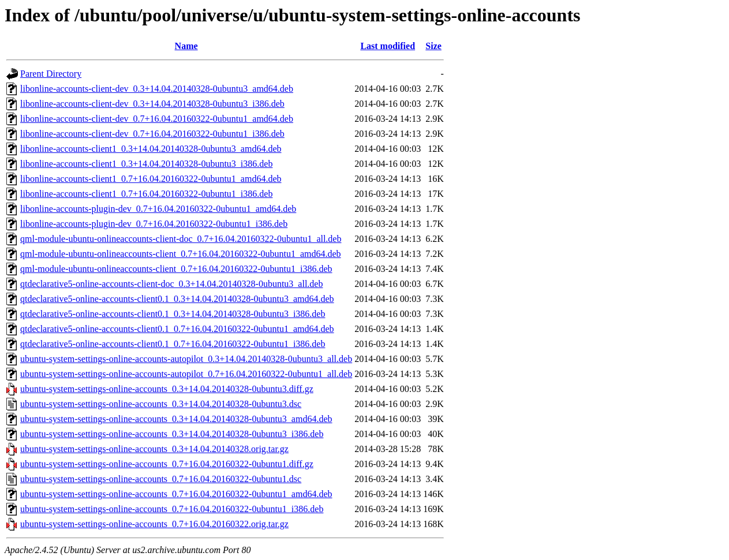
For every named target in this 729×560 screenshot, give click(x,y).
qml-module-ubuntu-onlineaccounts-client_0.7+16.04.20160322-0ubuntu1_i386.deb (176, 269)
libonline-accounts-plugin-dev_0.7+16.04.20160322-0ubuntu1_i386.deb (154, 224)
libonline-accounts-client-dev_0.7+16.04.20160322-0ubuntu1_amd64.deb (157, 119)
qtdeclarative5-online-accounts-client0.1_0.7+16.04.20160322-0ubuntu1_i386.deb (173, 344)
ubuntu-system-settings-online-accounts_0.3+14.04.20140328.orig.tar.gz (154, 449)
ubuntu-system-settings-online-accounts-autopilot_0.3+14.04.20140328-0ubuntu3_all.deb (186, 359)
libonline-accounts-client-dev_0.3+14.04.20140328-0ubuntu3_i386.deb (152, 104)
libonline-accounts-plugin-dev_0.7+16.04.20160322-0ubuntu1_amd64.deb (158, 209)
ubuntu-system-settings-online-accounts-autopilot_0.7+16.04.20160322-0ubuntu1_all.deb (186, 374)
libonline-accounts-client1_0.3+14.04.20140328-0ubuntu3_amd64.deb (151, 149)
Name (186, 46)
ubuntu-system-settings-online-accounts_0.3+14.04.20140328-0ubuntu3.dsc (161, 404)
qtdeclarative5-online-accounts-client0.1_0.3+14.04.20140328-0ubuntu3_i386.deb (173, 314)
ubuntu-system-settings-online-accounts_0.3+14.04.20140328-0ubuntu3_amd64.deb (176, 419)
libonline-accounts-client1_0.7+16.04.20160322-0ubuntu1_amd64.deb (151, 179)
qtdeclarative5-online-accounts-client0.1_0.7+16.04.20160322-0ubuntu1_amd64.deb (177, 329)
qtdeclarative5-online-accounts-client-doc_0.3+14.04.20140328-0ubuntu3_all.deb (171, 284)
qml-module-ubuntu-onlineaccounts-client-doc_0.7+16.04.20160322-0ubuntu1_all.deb (181, 239)
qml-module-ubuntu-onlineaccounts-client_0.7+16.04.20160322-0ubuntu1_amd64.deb (181, 254)
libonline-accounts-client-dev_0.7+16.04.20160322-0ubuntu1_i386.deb (152, 134)
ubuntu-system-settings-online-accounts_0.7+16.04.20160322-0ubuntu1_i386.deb (172, 509)
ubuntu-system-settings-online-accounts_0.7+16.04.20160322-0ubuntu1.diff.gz (167, 464)
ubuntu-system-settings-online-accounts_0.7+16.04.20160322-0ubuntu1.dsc (161, 479)
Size (433, 46)
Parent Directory (51, 74)
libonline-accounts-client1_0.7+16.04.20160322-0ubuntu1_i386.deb (146, 194)
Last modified (388, 46)
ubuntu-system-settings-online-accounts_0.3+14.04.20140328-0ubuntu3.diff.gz (167, 389)
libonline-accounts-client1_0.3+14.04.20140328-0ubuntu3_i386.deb (146, 164)
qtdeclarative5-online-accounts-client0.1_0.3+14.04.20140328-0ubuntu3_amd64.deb (177, 299)
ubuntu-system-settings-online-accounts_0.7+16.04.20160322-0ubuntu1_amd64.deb (176, 494)
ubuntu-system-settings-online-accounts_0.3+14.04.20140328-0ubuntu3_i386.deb (172, 434)
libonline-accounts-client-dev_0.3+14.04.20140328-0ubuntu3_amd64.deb (157, 89)
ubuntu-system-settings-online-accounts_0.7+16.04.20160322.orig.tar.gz (154, 524)
